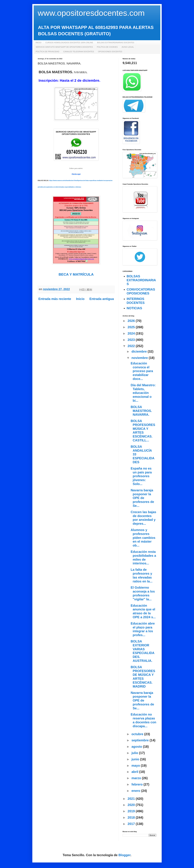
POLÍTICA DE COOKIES (107, 47)
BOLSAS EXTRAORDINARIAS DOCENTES (116, 43)
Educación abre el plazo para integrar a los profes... (143, 629)
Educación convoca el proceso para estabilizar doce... (142, 371)
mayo (136, 766)
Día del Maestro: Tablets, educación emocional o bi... (143, 393)
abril (135, 772)
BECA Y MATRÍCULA (76, 274)
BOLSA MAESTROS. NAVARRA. (141, 411)
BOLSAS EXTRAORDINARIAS (141, 280)
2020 (132, 805)
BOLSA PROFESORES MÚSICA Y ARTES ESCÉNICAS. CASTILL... (143, 431)
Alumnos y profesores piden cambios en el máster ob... (143, 538)
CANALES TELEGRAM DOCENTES (79, 52)
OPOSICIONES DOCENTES (110, 52)
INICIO (38, 43)
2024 (132, 333)
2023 (132, 340)
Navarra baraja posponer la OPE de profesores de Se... (142, 498)
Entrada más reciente (55, 299)
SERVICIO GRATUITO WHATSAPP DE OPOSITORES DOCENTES (64, 47)
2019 (132, 811)
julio (135, 753)
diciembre (140, 351)
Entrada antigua (102, 299)
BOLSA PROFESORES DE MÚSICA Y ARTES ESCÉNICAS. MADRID (143, 677)
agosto (137, 747)
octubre (138, 734)
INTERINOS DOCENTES (136, 301)
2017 (132, 824)
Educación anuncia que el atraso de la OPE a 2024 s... (143, 611)
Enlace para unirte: (76, 168)
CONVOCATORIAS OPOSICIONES (141, 291)
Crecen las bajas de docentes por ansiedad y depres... (143, 518)
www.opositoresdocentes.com (91, 13)
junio (136, 759)
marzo (137, 778)
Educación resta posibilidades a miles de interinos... (143, 557)
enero (136, 791)
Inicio (80, 299)
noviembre (140, 358)
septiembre (141, 740)
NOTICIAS (134, 308)
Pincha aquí (76, 174)
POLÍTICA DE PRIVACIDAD (47, 52)
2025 (132, 327)
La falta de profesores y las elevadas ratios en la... (142, 575)
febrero (137, 784)
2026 (132, 321)
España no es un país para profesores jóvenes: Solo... (141, 476)
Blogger (124, 855)
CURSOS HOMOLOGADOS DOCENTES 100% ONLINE (69, 43)
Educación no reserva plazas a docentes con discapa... (143, 720)
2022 (132, 346)
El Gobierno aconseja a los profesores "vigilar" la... (143, 593)
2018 (132, 817)
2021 (132, 799)
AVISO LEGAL (128, 47)
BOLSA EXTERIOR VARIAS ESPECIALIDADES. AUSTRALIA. (143, 651)
